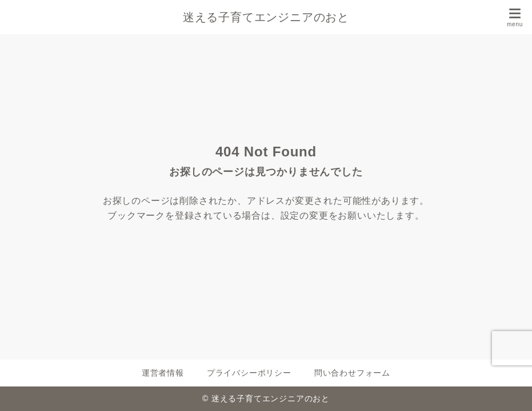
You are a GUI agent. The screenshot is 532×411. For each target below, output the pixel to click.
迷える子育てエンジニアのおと (266, 17)
